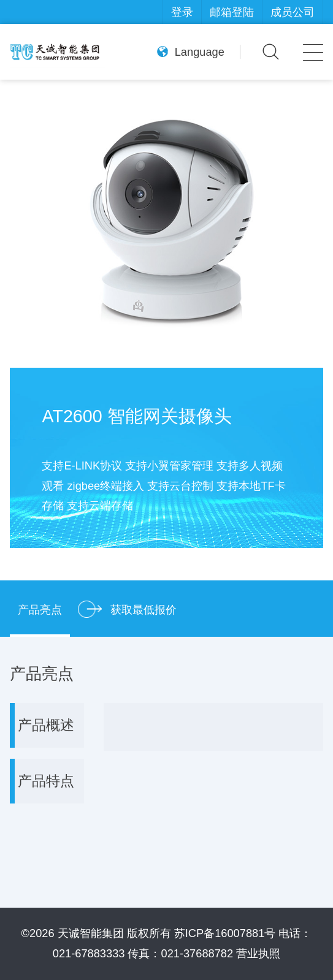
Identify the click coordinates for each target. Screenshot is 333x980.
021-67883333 (89, 953)
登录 (182, 12)
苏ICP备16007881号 (225, 933)
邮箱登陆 (232, 12)
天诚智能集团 (91, 933)
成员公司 (293, 12)
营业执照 (258, 953)
